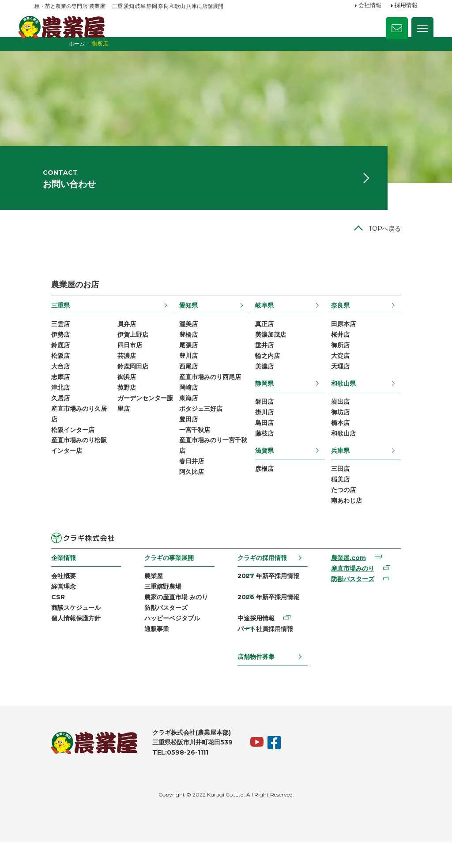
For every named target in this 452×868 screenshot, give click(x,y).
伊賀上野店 (119, 358)
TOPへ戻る (401, 251)
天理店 (356, 392)
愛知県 (186, 328)
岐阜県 (271, 328)
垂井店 (271, 370)
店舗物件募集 (257, 682)
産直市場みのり (362, 601)
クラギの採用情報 (264, 590)
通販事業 (149, 665)
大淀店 (356, 381)
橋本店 (356, 451)
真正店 (271, 347)
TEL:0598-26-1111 (164, 779)
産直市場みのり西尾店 (208, 404)
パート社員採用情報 (267, 665)
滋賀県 (271, 479)
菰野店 (113, 415)
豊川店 (186, 381)
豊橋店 (186, 358)
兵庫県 (356, 479)
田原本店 (359, 347)
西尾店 (186, 392)
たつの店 (359, 521)
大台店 (44, 392)
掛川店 (271, 440)
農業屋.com (358, 590)
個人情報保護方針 (59, 654)
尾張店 (186, 370)
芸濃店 (113, 381)
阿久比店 (189, 505)
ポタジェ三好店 (199, 437)
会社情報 (370, 6)
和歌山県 (359, 410)
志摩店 (44, 404)
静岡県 (271, 410)
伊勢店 (44, 358)
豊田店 (186, 449)
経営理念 (47, 620)
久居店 (44, 426)
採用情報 (406, 6)
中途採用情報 (257, 654)
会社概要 (47, 609)
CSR (41, 631)
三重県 (44, 328)
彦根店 (271, 499)
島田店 (271, 451)
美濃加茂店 (277, 358)
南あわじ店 (362, 532)
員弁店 (113, 347)
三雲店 (44, 347)
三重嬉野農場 (155, 620)
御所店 (356, 370)
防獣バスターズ (158, 643)
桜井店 (356, 358)
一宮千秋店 (192, 460)
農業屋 (146, 609)
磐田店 (271, 428)
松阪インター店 (56, 460)
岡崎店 (186, 415)
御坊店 (356, 440)
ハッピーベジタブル (165, 654)
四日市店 (116, 370)
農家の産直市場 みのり (169, 631)
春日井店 (189, 494)
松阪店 (44, 381)
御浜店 (113, 404)
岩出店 (356, 428)
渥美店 (186, 347)
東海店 (186, 426)
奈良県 (356, 328)
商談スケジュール (59, 643)
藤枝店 (271, 462)
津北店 (44, 415)
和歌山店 (359, 462)
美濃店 (271, 392)
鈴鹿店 (44, 370)
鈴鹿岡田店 (119, 392)
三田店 (356, 499)
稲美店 (356, 510)
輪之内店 (274, 381)
